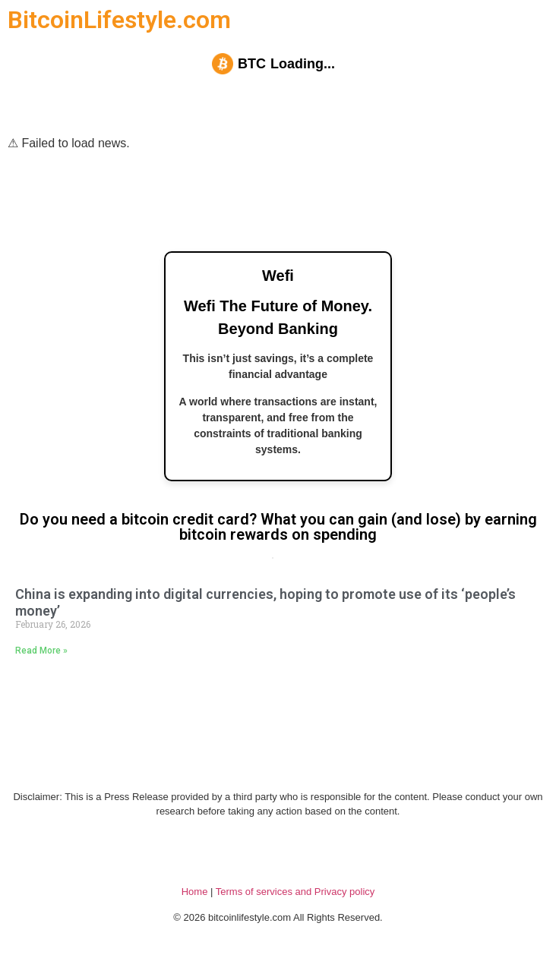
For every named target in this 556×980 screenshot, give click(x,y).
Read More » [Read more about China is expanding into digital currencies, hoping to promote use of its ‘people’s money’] (41, 651)
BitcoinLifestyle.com (119, 20)
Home (195, 892)
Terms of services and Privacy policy (295, 892)
